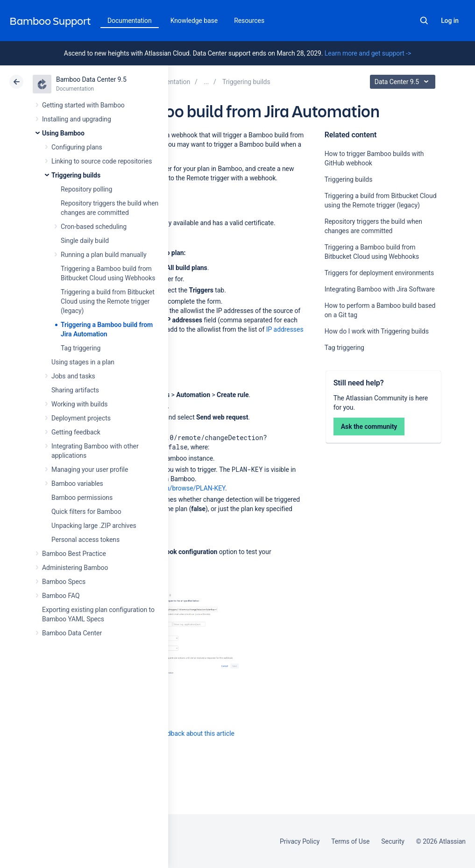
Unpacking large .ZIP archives (94, 526)
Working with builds (79, 404)
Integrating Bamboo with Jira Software (380, 289)
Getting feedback (76, 432)
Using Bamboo (63, 133)
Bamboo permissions (82, 498)
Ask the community (369, 427)
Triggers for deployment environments (379, 273)
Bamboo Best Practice (74, 554)
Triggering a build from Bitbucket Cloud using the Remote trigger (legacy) (108, 301)
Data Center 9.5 (404, 82)
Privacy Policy (300, 841)
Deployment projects (81, 418)
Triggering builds (76, 175)
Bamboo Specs (64, 582)
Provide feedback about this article (185, 733)
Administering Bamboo (75, 568)
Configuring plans (77, 147)
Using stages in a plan (83, 362)
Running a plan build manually (104, 255)
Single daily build (85, 241)
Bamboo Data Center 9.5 (91, 79)
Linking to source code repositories (102, 161)
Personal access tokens (85, 540)
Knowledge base (194, 21)
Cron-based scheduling (94, 227)
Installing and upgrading (77, 119)
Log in (450, 21)
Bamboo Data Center (72, 633)
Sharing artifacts (75, 390)
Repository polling (86, 189)
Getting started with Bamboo (83, 105)
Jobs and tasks (73, 376)
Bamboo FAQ (61, 596)
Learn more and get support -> (368, 53)
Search (424, 21)
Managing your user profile (90, 470)
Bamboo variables (77, 484)
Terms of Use (350, 841)
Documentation (130, 21)
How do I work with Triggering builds (377, 331)
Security (393, 841)
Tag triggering (81, 348)
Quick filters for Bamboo (86, 512)
